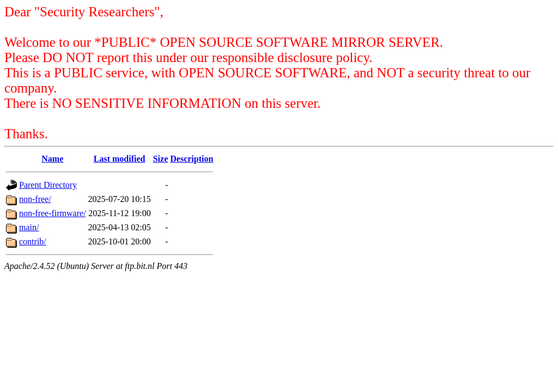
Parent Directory (48, 185)
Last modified (120, 159)
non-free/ (35, 199)
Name (52, 159)
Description (192, 159)
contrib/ (33, 241)
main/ (29, 227)
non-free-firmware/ (53, 213)
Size (161, 159)
